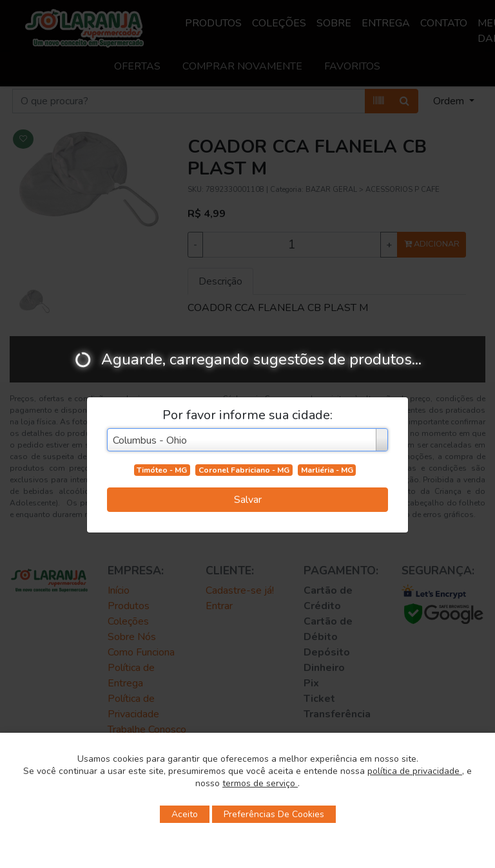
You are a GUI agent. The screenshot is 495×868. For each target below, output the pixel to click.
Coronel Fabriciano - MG (244, 470)
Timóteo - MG (162, 470)
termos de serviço (260, 783)
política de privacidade (415, 771)
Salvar (248, 500)
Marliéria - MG (327, 470)
